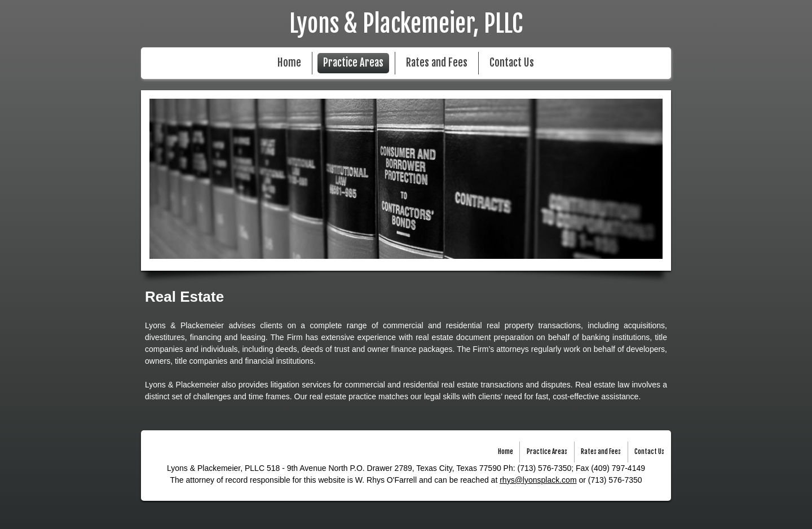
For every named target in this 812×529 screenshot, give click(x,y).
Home (289, 63)
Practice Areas (353, 63)
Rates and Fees (437, 63)
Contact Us (512, 63)
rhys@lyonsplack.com (538, 480)
